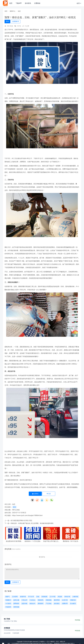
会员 (79, 3)
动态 (19, 11)
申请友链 (77, 631)
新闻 (14, 507)
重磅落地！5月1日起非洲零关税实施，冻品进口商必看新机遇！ (71, 541)
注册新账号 (15, 21)
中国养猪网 (16, 633)
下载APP (19, 3)
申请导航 (77, 620)
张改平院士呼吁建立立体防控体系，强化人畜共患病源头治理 (52, 541)
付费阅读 (37, 3)
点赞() (35, 494)
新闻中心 (13, 11)
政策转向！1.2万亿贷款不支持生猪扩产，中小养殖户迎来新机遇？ (33, 541)
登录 (7, 21)
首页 (11, 3)
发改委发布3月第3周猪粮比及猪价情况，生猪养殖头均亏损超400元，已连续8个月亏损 (14, 541)
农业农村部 (7, 633)
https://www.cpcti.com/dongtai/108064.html (27, 515)
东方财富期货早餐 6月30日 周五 (21, 521)
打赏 (49, 494)
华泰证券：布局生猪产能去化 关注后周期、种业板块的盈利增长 (32, 523)
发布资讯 (28, 3)
